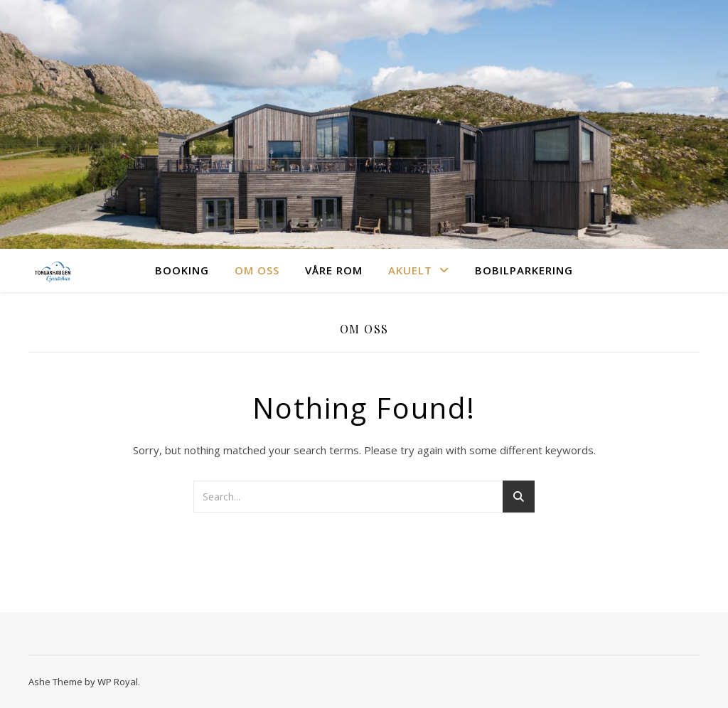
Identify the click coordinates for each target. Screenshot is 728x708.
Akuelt (410, 270)
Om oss (257, 270)
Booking (182, 270)
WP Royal (118, 682)
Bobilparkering (524, 270)
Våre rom (334, 270)
